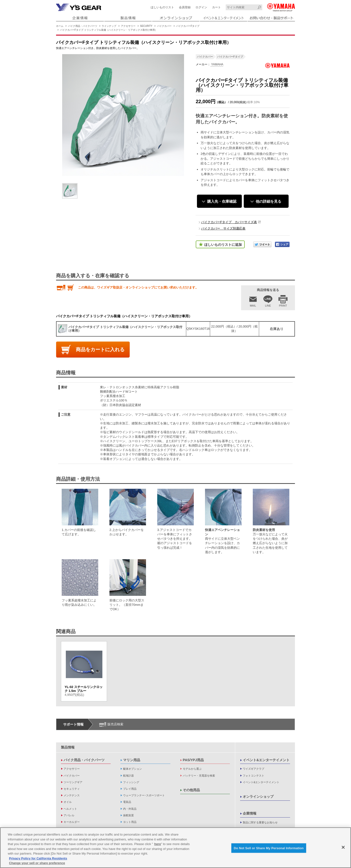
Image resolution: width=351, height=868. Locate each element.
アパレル (69, 815)
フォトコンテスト (253, 776)
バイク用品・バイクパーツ (83, 26)
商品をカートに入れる (100, 349)
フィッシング (131, 782)
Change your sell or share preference (37, 863)
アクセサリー (128, 26)
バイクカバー (164, 26)
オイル (68, 802)
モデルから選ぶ (192, 769)
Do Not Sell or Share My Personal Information (269, 848)
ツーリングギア (73, 782)
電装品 (127, 802)
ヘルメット (70, 809)
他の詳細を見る (268, 201)
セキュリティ (72, 789)
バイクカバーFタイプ (188, 26)
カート (216, 7)
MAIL (253, 306)
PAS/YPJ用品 (193, 760)
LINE (268, 306)
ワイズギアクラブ (253, 769)
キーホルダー (72, 822)
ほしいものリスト (162, 7)
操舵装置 (128, 815)
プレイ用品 (130, 789)
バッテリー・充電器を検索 (199, 776)
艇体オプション (132, 769)
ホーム (60, 26)
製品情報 (68, 747)
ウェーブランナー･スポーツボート (144, 795)
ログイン (201, 7)
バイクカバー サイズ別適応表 (223, 228)
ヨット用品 (130, 822)
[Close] (343, 848)
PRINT (283, 306)
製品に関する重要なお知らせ (260, 822)
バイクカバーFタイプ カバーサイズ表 (229, 222)
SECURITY (146, 26)
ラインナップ (109, 26)
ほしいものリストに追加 (223, 245)
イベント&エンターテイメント (266, 760)
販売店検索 (115, 724)
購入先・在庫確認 (222, 201)
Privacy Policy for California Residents (38, 859)
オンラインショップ (258, 797)
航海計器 (128, 776)
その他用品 (191, 790)
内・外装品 (130, 809)
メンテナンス (72, 795)
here (158, 844)
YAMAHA (217, 64)
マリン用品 (132, 760)
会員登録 (185, 7)
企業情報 (250, 813)
